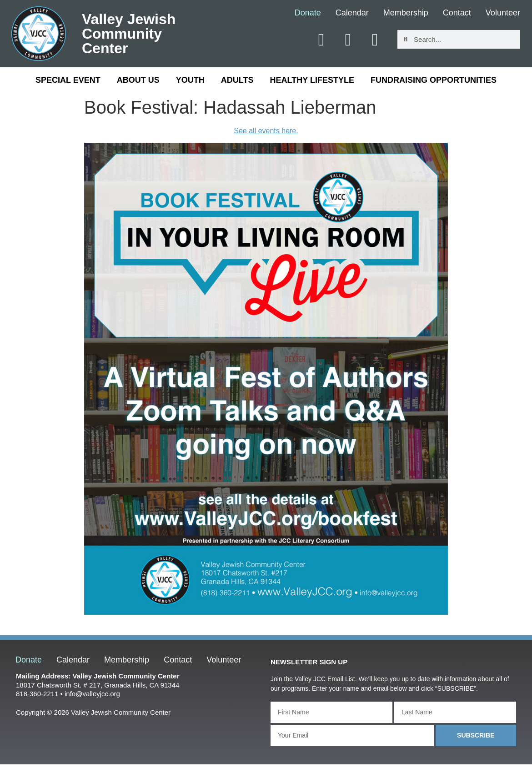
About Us (138, 80)
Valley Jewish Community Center (129, 34)
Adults (237, 80)
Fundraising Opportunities (434, 80)
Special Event (68, 80)
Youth (190, 80)
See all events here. (266, 131)
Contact (457, 13)
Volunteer (503, 13)
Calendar (352, 13)
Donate (308, 13)
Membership (406, 13)
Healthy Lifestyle (312, 80)
